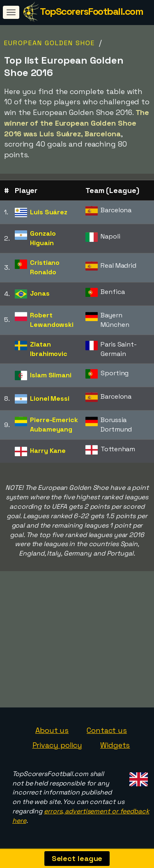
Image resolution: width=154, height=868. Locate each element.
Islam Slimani (51, 375)
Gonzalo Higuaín (43, 238)
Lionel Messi (50, 398)
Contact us (107, 730)
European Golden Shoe (49, 43)
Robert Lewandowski (52, 320)
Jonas (40, 293)
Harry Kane (48, 451)
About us (52, 730)
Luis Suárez (49, 212)
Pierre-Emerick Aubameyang (54, 425)
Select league (77, 858)
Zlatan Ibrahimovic (49, 349)
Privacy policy (57, 745)
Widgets (115, 745)
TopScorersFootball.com (91, 11)
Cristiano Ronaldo (45, 267)
